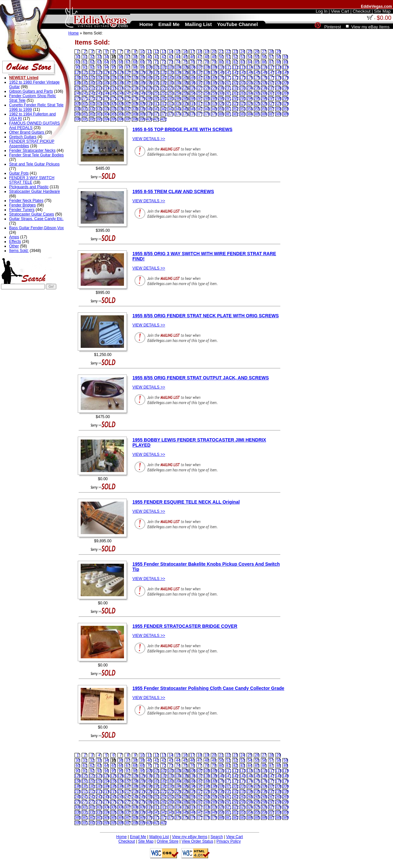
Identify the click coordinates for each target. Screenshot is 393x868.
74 (178, 62)
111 (228, 67)
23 (235, 52)
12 (157, 52)
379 (214, 114)
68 (135, 62)
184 (106, 83)
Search (217, 837)
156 (121, 78)
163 (171, 78)
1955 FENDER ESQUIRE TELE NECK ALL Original (186, 502)
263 (243, 93)
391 (85, 119)
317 (200, 104)
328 (278, 104)
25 (250, 52)
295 (257, 99)
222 (164, 88)
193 (171, 83)
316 (193, 104)
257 (200, 93)
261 (228, 93)
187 (128, 83)
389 (286, 114)
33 (99, 57)
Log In (321, 11)
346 (193, 109)
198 (207, 83)
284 (178, 99)
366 (121, 114)
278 (135, 99)
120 (78, 72)
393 (99, 119)
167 (200, 78)
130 (149, 72)
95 (113, 67)
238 (278, 88)
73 (171, 62)
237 (271, 88)
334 (106, 109)
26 (257, 52)
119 (286, 67)
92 (92, 67)
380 (221, 114)
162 (164, 78)
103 (171, 67)
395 (114, 119)
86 (264, 62)
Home (74, 33)
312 (164, 104)
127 (128, 72)
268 (278, 93)
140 (221, 72)
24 (243, 52)
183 (99, 83)
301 (85, 104)
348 (207, 109)
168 (207, 78)
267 (271, 93)
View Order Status (197, 841)
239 (286, 88)
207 (271, 83)
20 (214, 52)
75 (185, 62)
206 (264, 83)
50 (221, 57)
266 (264, 93)
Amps (14, 237)
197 (200, 83)
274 (106, 99)
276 (121, 99)
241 (85, 93)
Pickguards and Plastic (29, 187)
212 (92, 88)
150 (78, 78)
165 (185, 78)
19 (207, 52)
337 (128, 109)
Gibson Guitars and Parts (31, 91)
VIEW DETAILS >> (149, 139)
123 (99, 72)
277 (128, 99)
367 (128, 114)
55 (257, 57)
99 (142, 67)
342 (164, 109)
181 (85, 83)
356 (264, 109)
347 (200, 109)
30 (78, 57)
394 (106, 119)
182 (92, 83)
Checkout (127, 841)
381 (228, 114)
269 (286, 93)
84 (250, 62)
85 (257, 62)
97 (128, 67)
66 (121, 62)
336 (121, 109)
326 (264, 104)
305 (114, 104)
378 (207, 114)
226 (193, 88)
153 (99, 78)
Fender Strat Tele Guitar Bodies (36, 155)
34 (106, 57)
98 (135, 67)
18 (200, 52)
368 (135, 114)
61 (85, 62)
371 (156, 114)
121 (85, 72)
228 (207, 88)
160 (149, 78)
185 (114, 83)
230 (221, 88)
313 (171, 104)
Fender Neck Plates (26, 201)
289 (214, 99)
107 (200, 67)
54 (250, 57)
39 (142, 57)
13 (164, 52)
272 (92, 99)
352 (236, 109)
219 (142, 88)
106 (193, 67)
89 (285, 62)
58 (278, 57)
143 (243, 72)
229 (214, 88)
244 (106, 93)
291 (228, 99)
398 (135, 119)
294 (250, 99)
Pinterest (333, 27)
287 (200, 99)
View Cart (235, 837)
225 (185, 88)
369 (142, 114)
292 (236, 99)
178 (278, 78)
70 (149, 62)
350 (221, 109)
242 (92, 93)
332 (92, 109)
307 (128, 104)
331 (85, 109)
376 (193, 114)
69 (142, 62)
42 (164, 57)
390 (78, 119)
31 (85, 57)
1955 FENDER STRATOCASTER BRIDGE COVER (185, 626)
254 (178, 93)
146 (264, 72)
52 (235, 57)
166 (193, 78)
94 (106, 67)
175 (257, 78)
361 (85, 114)
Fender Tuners (22, 210)
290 (221, 99)
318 (207, 104)
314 (178, 104)
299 (286, 99)
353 (243, 109)
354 (250, 109)
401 (156, 119)
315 (185, 104)
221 (156, 88)
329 (286, 104)
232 (236, 88)
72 (164, 62)
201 (228, 83)
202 (236, 83)
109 (214, 67)
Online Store (168, 841)
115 (257, 67)
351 (228, 109)
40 (149, 57)
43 (171, 57)
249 (142, 93)
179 (286, 78)
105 (185, 67)
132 (164, 72)
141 (228, 72)
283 (171, 99)
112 (236, 67)
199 (214, 83)
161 (156, 78)
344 (178, 109)
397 (128, 119)
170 (221, 78)
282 (164, 99)
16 (185, 52)
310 (149, 104)
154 (106, 78)
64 (106, 62)
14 (171, 52)
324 (250, 104)
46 (192, 57)
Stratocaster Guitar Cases (32, 214)
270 (78, 99)
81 (228, 62)
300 (78, 104)
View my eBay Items (190, 837)
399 (142, 119)
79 (214, 62)
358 (278, 109)
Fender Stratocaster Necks (32, 151)
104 (178, 67)
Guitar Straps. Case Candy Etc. (36, 219)
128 (135, 72)
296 (264, 99)
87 (271, 62)
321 (228, 104)
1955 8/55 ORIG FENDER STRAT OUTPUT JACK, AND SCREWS (201, 378)
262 (236, 93)
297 (271, 99)
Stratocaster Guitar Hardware (34, 191)
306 (121, 104)
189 (142, 83)
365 (114, 114)
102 (164, 67)
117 (271, 67)
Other (14, 246)
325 (257, 104)
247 (128, 93)
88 (278, 62)
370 (149, 114)
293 (243, 99)
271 (85, 99)
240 (78, 93)
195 (185, 83)
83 (243, 62)
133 (171, 72)
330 (78, 109)
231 (228, 88)
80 (221, 62)
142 (236, 72)
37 (128, 57)
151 (85, 78)
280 (149, 99)
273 (99, 99)
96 (121, 67)
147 (271, 72)
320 (221, 104)
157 (128, 78)
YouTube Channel (237, 24)
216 (121, 88)
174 (250, 78)
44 (178, 57)
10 (142, 52)
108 (207, 67)
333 (99, 109)
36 (121, 57)
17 (192, 52)
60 (78, 62)
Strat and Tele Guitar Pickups (34, 164)
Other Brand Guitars (27, 132)
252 (164, 93)
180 (78, 83)
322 (236, 104)
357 (271, 109)
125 (114, 72)
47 (200, 57)
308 (135, 104)
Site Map (146, 841)
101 (156, 67)
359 (286, 109)
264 (250, 93)
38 (135, 57)
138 (207, 72)
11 (149, 52)
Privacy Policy (229, 841)
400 (149, 119)
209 (286, 83)
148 (278, 72)
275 (114, 99)
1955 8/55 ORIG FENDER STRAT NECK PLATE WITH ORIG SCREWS (206, 316)
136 (193, 72)
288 (207, 99)
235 (257, 88)
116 (264, 67)
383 (243, 114)
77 (200, 62)
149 (286, 72)
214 (106, 88)
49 (214, 57)
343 (171, 109)
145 (257, 72)
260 (221, 93)
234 (250, 88)
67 (128, 62)
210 (78, 88)
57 (271, 57)
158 (135, 78)
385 (257, 114)
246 (121, 93)
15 (178, 52)
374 (178, 114)
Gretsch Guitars (23, 137)
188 (135, 83)
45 (185, 57)
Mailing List (159, 837)
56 (264, 57)
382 (236, 114)
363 (99, 114)
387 (271, 114)
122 (92, 72)
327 (271, 104)
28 (271, 52)
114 (250, 67)
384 (250, 114)
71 (157, 62)
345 (185, 109)
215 (114, 88)
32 (92, 57)
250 (149, 93)
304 (106, 104)
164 (178, 78)
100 (149, 67)
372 (164, 114)
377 (200, 114)
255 (185, 93)
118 (278, 67)
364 (106, 114)
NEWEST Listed (24, 78)
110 (221, 67)
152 (92, 78)
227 (200, 88)
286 (193, 99)
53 (243, 57)
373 (171, 114)
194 (178, 83)
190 (149, 83)
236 (264, 88)
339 (142, 109)
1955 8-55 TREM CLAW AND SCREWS (173, 191)
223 (171, 88)
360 (78, 114)
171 (228, 78)
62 (92, 62)
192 (164, 83)
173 (243, 78)
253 (171, 93)
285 (185, 99)
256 (193, 93)
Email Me (138, 837)
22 (228, 52)
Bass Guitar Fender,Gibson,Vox (36, 228)
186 (121, 83)
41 (157, 57)
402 (164, 119)
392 (92, 119)
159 (142, 78)
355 (257, 109)
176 (264, 78)
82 (235, 62)
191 (156, 83)
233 (243, 88)
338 (135, 109)
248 (135, 93)
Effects (15, 242)
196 (193, 83)
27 (264, 52)
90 (78, 67)
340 (149, 109)
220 (149, 88)
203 (243, 83)
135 (185, 72)
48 (207, 57)
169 (214, 78)
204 (250, 83)
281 (156, 99)
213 (99, 88)
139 (214, 72)
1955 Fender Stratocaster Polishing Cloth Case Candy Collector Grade (208, 688)
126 (121, 72)
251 (156, 93)
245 (114, 93)
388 (278, 114)
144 (250, 72)
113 (243, 67)
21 (221, 52)
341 (156, 109)
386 (264, 114)
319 (214, 104)
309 (142, 104)
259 (214, 93)
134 (178, 72)
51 (228, 57)
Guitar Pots (19, 173)
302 (92, 104)
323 (243, 104)
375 (185, 114)
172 (236, 78)
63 (99, 62)
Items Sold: (19, 251)
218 (135, 88)
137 (200, 72)
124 (106, 72)
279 (142, 99)
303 (99, 104)
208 (278, 83)
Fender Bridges (22, 205)
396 (121, 119)
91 (85, 67)
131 (156, 72)
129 (142, 72)
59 (285, 57)
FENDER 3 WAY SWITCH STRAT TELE (32, 180)
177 (271, 78)
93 (99, 67)
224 (178, 88)
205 (257, 83)
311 (156, 104)
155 (114, 78)
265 (257, 93)
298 (278, 99)
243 (99, 93)
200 (221, 83)
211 (85, 88)
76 (192, 62)
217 (128, 88)
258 (207, 93)
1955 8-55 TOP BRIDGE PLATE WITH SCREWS (182, 129)
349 (214, 109)
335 (114, 109)
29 (278, 52)
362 (92, 114)
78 (207, 62)
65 (113, 62)
